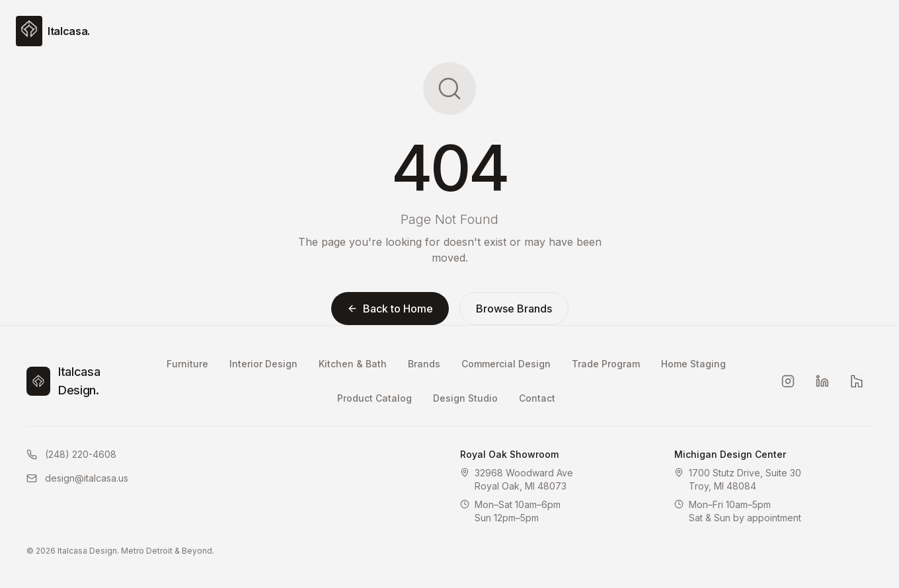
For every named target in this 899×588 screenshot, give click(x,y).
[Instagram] (788, 381)
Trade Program (606, 364)
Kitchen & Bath (353, 364)
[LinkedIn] (822, 381)
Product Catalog (374, 398)
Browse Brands (514, 309)
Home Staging (693, 364)
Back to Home (390, 309)
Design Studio (465, 398)
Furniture (187, 364)
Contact (537, 398)
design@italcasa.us (77, 478)
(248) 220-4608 (71, 454)
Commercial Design (506, 364)
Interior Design (263, 364)
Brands (424, 364)
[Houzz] (857, 381)
